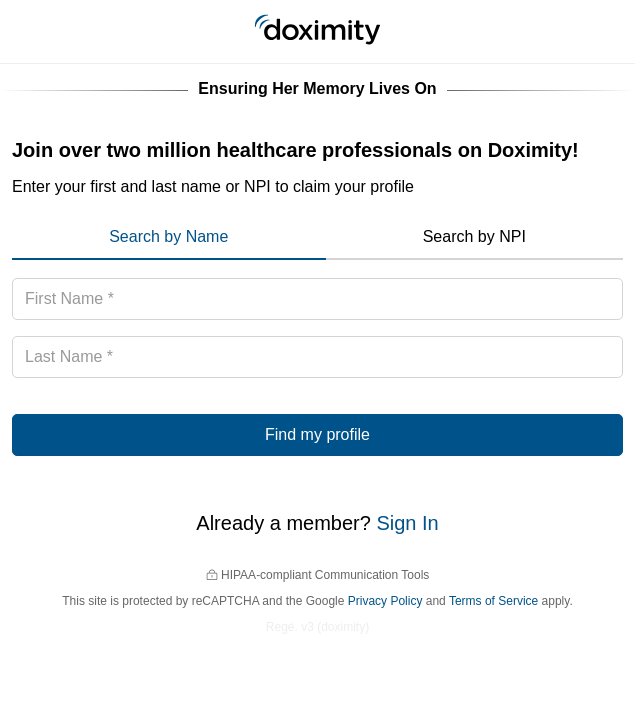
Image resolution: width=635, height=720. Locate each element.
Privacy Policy (385, 601)
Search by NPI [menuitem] (474, 236)
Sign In (407, 523)
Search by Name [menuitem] (168, 236)
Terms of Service (493, 601)
